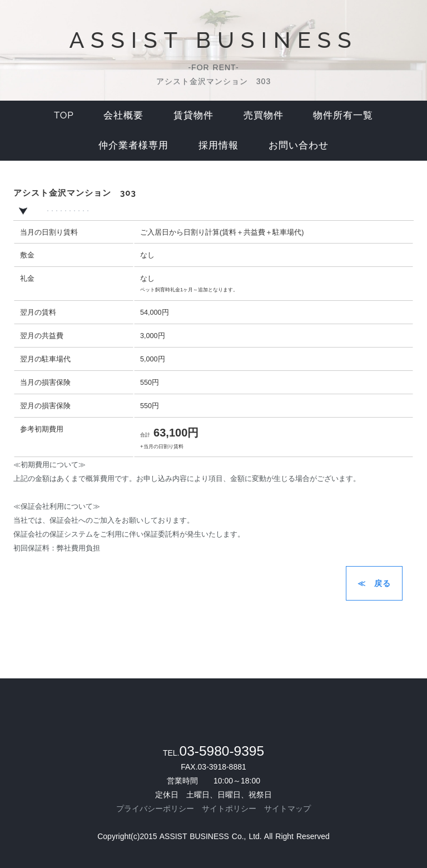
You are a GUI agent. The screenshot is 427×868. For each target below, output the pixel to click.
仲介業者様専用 (133, 145)
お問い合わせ (299, 145)
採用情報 (219, 145)
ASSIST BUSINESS (213, 40)
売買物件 (264, 115)
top (64, 115)
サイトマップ (287, 809)
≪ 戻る (374, 583)
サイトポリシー (229, 809)
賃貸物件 (193, 115)
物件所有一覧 (343, 115)
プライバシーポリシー (155, 809)
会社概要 (123, 115)
